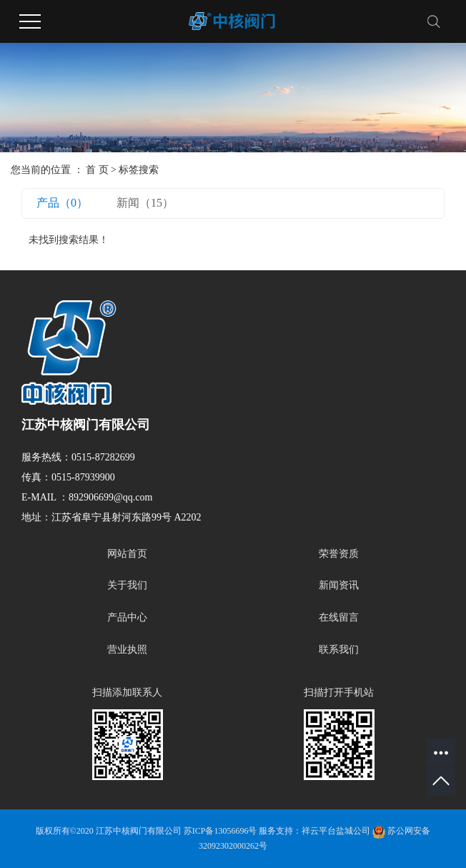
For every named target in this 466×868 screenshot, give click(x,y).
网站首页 (127, 554)
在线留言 (339, 617)
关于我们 (127, 585)
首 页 (97, 170)
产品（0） (62, 203)
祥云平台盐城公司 (336, 831)
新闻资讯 (339, 585)
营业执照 (127, 650)
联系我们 (339, 650)
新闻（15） (145, 203)
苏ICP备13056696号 (220, 831)
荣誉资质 (339, 554)
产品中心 (127, 617)
